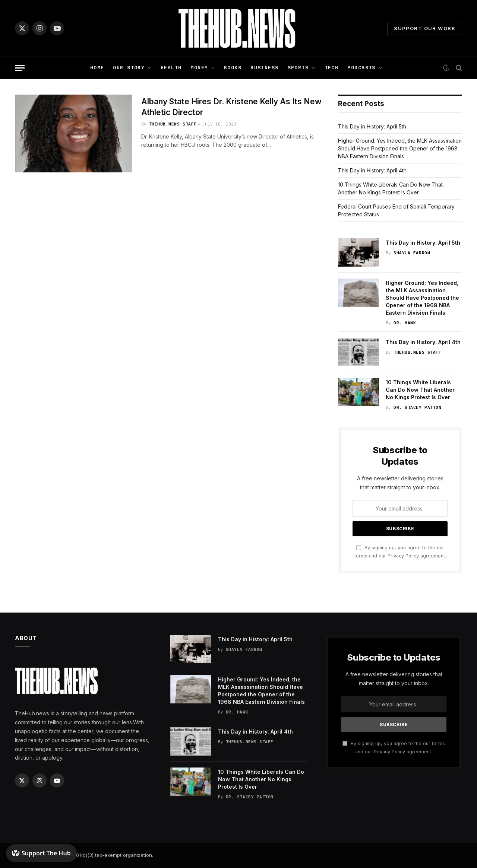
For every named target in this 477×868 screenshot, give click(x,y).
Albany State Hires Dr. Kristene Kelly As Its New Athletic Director (231, 107)
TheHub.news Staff (173, 124)
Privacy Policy (403, 556)
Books (233, 68)
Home (97, 68)
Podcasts (361, 68)
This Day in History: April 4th (372, 170)
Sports (298, 68)
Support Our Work (425, 28)
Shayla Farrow (412, 253)
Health (171, 68)
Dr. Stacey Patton (417, 407)
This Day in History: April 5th (372, 126)
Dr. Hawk (405, 323)
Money (199, 68)
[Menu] (20, 68)
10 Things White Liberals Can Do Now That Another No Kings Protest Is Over (420, 390)
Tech (332, 68)
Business (264, 68)
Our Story (129, 68)
